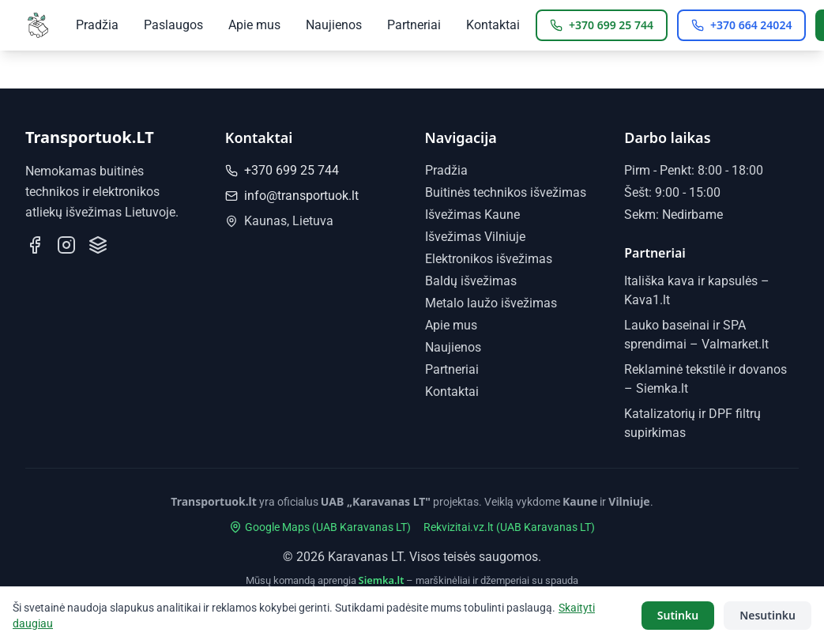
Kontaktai (493, 25)
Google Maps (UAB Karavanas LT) (320, 527)
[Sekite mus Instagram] (66, 245)
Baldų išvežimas (471, 281)
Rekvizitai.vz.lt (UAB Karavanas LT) (509, 527)
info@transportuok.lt (292, 196)
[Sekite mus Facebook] (35, 245)
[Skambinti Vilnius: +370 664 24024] (741, 25)
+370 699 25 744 (282, 170)
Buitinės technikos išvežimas (506, 192)
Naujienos (334, 25)
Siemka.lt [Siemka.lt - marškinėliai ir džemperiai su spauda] (382, 580)
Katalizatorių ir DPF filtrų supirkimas (435, 598)
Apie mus (254, 25)
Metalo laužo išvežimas (491, 303)
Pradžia (97, 25)
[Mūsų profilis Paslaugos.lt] (98, 245)
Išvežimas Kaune (472, 215)
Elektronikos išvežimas (489, 259)
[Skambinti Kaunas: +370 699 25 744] (602, 25)
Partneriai (414, 25)
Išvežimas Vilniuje (475, 237)
